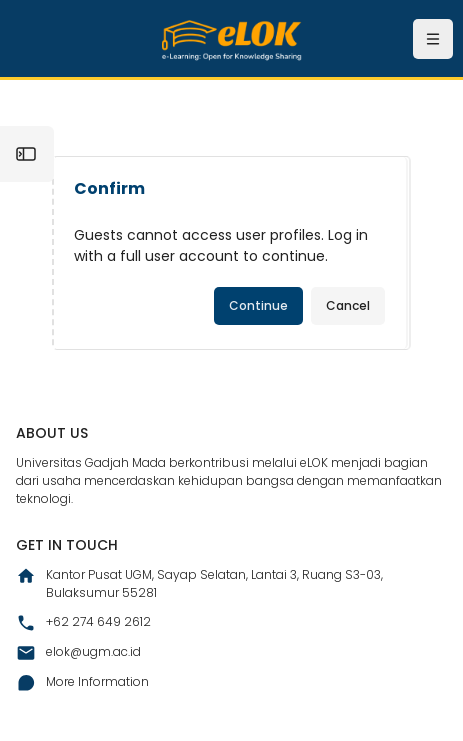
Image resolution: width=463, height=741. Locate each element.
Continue (258, 305)
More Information (82, 683)
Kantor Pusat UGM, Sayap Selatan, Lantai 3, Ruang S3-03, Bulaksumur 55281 (199, 583)
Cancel (348, 305)
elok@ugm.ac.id (78, 653)
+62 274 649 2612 (83, 623)
